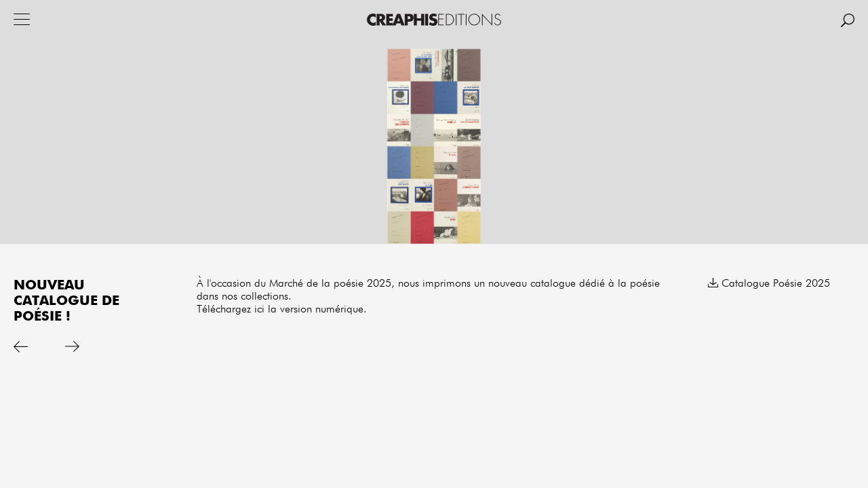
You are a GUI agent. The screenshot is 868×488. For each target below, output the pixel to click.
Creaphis (434, 20)
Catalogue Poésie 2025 (776, 284)
